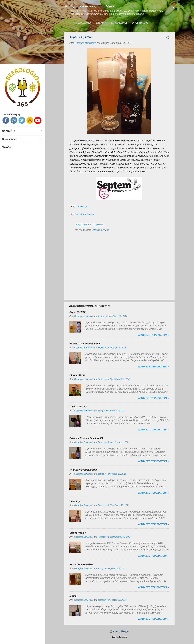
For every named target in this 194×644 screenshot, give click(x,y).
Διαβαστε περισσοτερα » (154, 335)
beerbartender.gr (85, 214)
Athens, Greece (101, 230)
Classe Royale (78, 533)
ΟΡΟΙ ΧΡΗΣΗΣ (140, 23)
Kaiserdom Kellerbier (82, 564)
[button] (168, 38)
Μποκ (73, 596)
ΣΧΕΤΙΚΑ (101, 23)
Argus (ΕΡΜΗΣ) (78, 312)
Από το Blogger (119, 631)
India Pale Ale (83, 225)
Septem (98, 225)
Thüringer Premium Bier (83, 470)
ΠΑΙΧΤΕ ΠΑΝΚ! (78, 407)
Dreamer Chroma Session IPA (86, 438)
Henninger (75, 501)
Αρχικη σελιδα (82, 23)
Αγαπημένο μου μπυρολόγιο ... (94, 6)
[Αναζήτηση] (173, 7)
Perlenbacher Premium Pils (85, 344)
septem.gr (82, 206)
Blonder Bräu (77, 375)
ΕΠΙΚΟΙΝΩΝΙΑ (119, 23)
